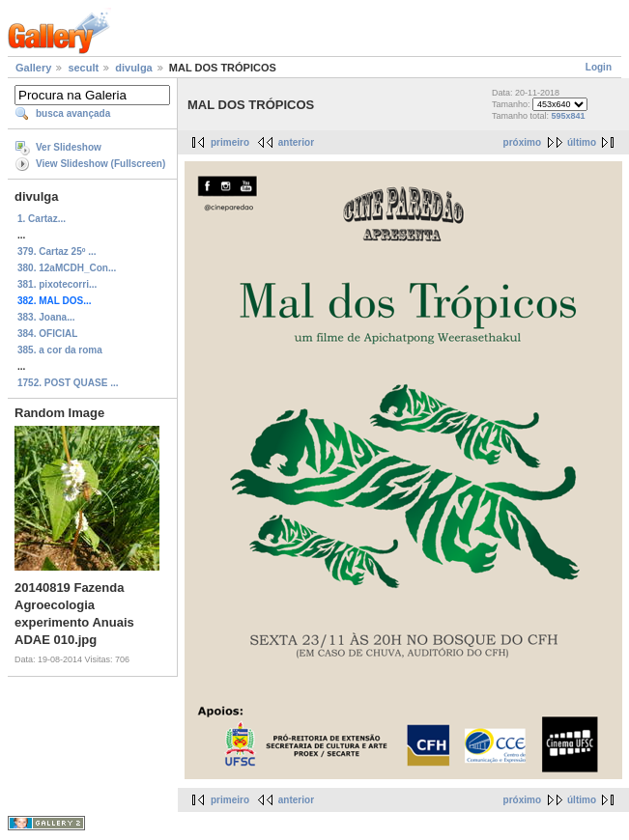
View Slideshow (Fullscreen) (100, 164)
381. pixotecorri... (57, 284)
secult (83, 68)
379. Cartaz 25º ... (57, 252)
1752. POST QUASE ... (68, 383)
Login (599, 67)
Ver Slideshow (69, 147)
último (582, 142)
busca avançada (73, 113)
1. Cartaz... (42, 219)
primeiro (230, 142)
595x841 (568, 116)
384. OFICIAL (47, 334)
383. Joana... (46, 317)
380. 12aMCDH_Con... (67, 268)
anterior (296, 142)
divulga (134, 68)
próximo (522, 142)
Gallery (33, 68)
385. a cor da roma (60, 350)
